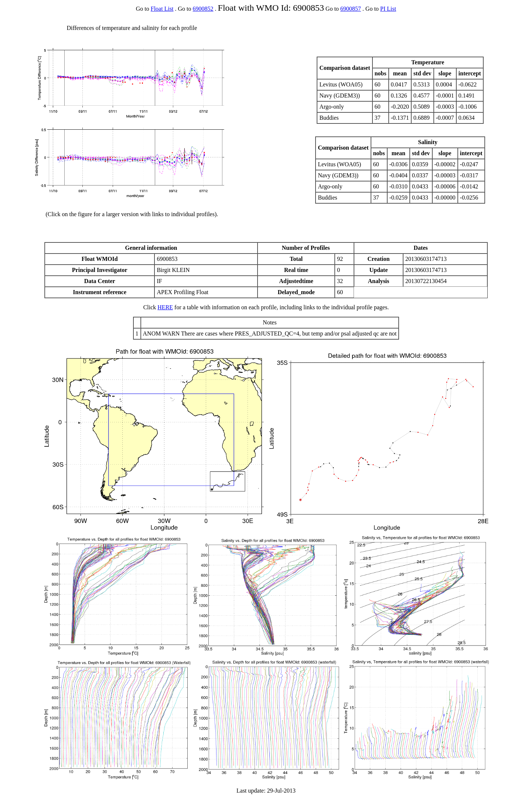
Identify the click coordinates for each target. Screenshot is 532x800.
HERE (165, 307)
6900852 (203, 9)
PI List (388, 9)
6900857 (351, 9)
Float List (162, 9)
